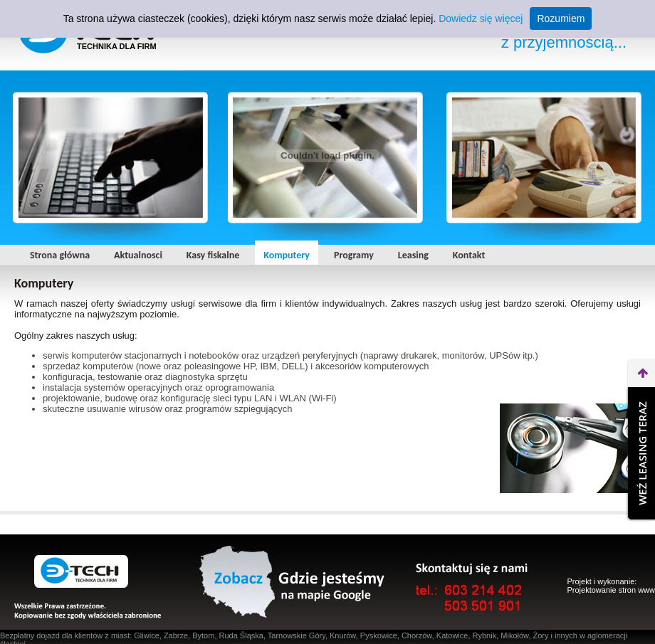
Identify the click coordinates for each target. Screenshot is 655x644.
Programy (354, 255)
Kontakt (469, 255)
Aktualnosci (138, 255)
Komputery (287, 255)
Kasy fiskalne (213, 255)
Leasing (413, 255)
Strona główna (60, 255)
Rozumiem (561, 19)
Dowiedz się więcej (481, 19)
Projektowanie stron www (612, 590)
